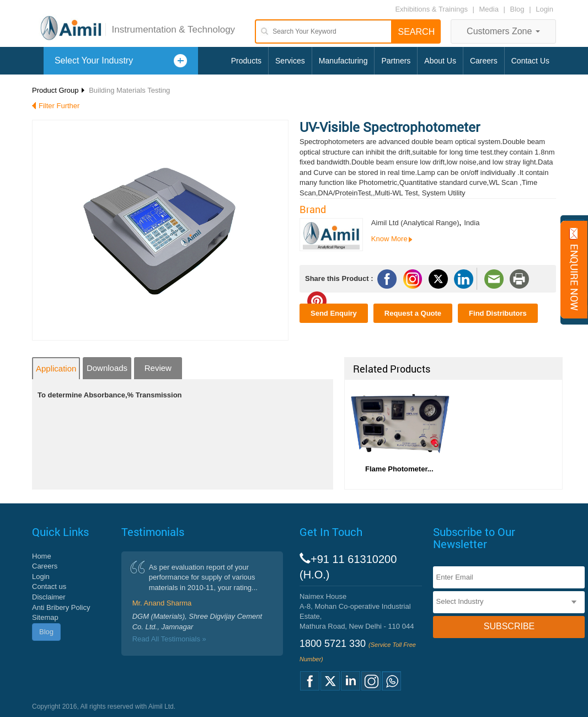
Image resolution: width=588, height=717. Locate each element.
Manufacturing (343, 61)
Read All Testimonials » (169, 639)
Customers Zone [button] (503, 31)
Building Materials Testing (129, 90)
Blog (517, 9)
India (472, 223)
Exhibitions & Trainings (431, 9)
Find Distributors (498, 313)
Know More (389, 239)
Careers (484, 61)
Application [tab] (56, 368)
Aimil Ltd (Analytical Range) (415, 223)
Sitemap (45, 617)
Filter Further (59, 106)
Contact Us (530, 61)
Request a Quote (413, 313)
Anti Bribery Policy (61, 607)
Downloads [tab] (107, 368)
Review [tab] (158, 368)
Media (490, 9)
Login (544, 9)
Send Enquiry (334, 313)
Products (246, 61)
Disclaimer (49, 597)
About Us (440, 61)
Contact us (49, 586)
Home (42, 556)
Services (290, 61)
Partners (396, 61)
